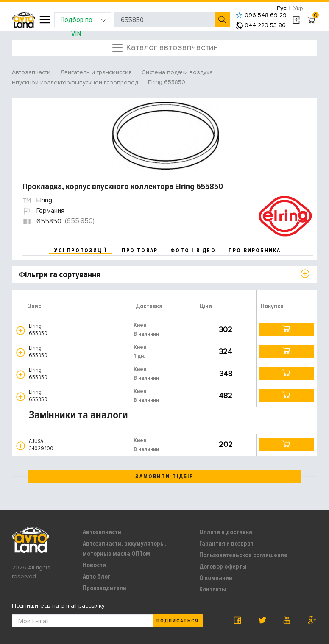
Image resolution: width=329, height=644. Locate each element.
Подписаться (178, 621)
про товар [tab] (140, 251)
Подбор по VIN (83, 21)
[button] (21, 330)
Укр (298, 8)
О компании (216, 578)
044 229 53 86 (261, 25)
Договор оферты (223, 566)
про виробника (255, 251)
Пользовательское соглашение (243, 555)
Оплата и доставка (226, 532)
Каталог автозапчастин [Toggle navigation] (165, 48)
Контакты (213, 589)
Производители (105, 588)
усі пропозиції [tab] (81, 251)
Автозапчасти (102, 532)
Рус (282, 8)
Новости (94, 565)
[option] (166, 136)
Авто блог (96, 577)
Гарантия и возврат (226, 544)
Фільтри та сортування (60, 275)
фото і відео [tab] (193, 251)
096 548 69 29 (261, 15)
